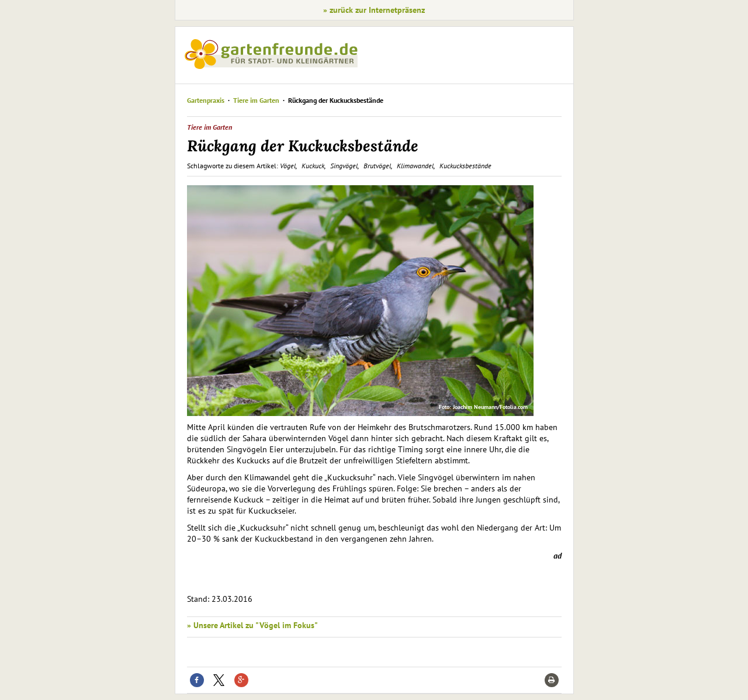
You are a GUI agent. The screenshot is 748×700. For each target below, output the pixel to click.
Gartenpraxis (206, 100)
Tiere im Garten (256, 100)
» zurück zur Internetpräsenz (374, 10)
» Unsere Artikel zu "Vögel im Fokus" (252, 625)
